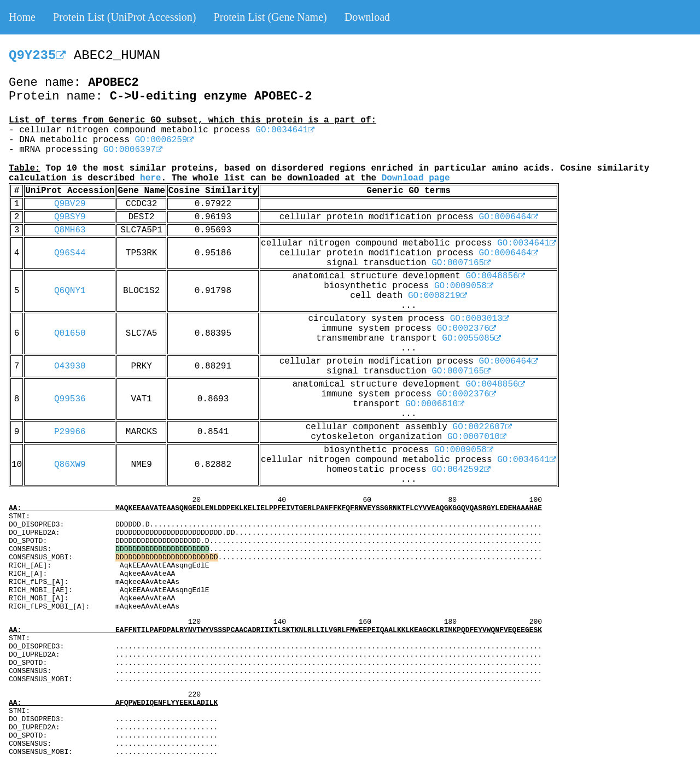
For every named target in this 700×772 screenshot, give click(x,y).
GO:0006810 (435, 404)
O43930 (70, 366)
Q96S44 (70, 253)
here (150, 178)
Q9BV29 (70, 204)
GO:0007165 (461, 263)
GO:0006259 (164, 140)
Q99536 (70, 399)
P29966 (70, 432)
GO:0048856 (495, 276)
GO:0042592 (461, 470)
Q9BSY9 (70, 217)
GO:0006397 (133, 150)
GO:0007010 (477, 437)
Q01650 (70, 334)
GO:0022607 (482, 427)
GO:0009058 (464, 286)
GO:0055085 (471, 338)
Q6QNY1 (70, 291)
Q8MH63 (70, 230)
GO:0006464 (509, 217)
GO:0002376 (466, 329)
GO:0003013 (480, 319)
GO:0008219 (437, 296)
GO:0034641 (285, 130)
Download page (416, 178)
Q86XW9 (70, 465)
